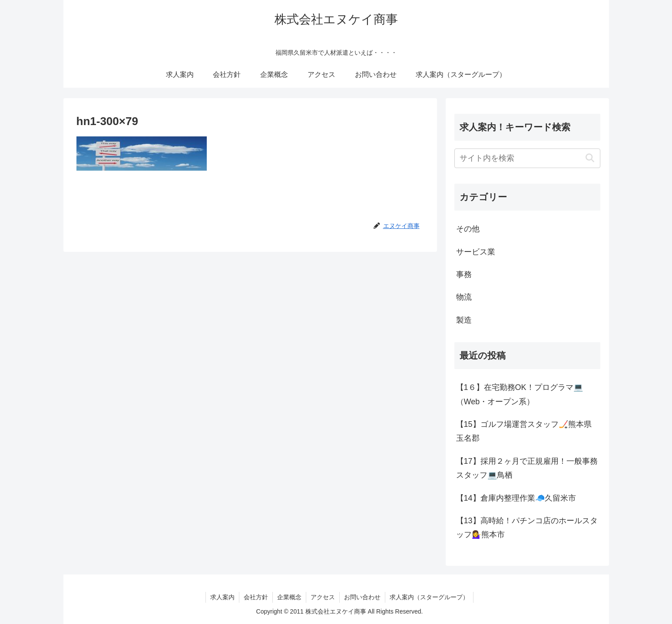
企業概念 (289, 597)
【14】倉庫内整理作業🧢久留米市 (516, 498)
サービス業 (476, 252)
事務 (464, 274)
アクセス (323, 597)
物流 (464, 297)
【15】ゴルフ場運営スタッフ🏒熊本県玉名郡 (524, 431)
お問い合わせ (362, 597)
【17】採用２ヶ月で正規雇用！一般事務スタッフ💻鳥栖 (527, 468)
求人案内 (222, 597)
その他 (468, 229)
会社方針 (256, 597)
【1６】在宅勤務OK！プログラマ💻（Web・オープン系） (520, 394)
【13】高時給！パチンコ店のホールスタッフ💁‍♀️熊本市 (527, 528)
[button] (590, 158)
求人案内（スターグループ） (429, 597)
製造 (464, 320)
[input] (527, 158)
